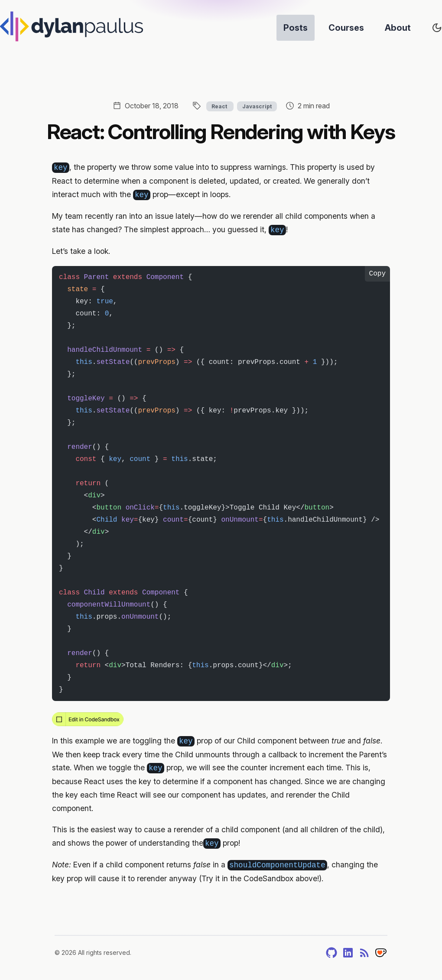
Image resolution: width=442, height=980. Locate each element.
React (220, 106)
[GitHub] (331, 953)
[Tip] (381, 953)
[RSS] (364, 953)
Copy (377, 274)
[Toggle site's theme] (437, 28)
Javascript (257, 106)
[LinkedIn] (348, 953)
